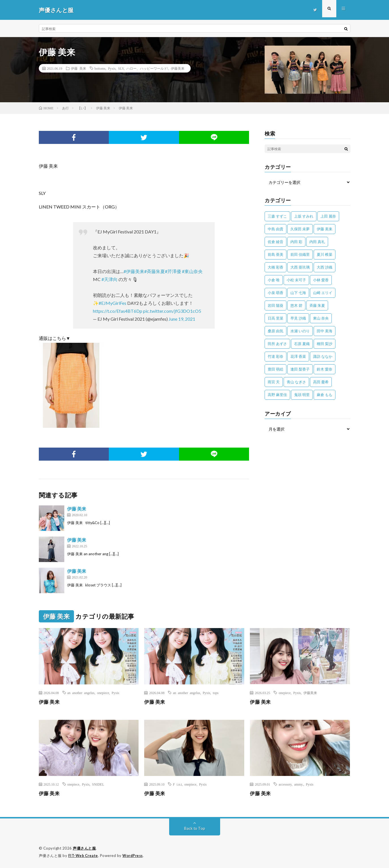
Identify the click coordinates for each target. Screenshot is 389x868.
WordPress (134, 855)
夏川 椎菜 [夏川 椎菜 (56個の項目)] (325, 254)
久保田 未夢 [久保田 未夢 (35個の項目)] (300, 229)
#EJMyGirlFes (112, 303)
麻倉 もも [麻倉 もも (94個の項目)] (325, 395)
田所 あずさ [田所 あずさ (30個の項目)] (277, 344)
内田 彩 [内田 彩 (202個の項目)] (296, 242)
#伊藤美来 (134, 271)
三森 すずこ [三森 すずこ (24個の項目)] (277, 216)
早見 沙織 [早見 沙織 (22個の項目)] (298, 318)
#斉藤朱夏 (155, 271)
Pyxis (112, 68)
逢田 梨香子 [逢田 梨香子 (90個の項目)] (300, 369)
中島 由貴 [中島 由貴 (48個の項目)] (276, 229)
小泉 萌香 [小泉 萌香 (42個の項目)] (276, 293)
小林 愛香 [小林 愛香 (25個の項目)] (321, 280)
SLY (121, 68)
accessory (285, 784)
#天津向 (110, 279)
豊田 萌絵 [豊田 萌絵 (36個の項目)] (276, 369)
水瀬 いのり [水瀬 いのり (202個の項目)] (300, 331)
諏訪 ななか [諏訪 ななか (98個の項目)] (323, 356)
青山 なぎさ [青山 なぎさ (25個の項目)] (296, 382)
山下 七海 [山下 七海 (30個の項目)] (298, 293)
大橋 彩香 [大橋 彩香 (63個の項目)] (276, 267)
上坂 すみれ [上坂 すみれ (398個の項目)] (304, 216)
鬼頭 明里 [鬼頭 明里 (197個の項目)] (302, 395)
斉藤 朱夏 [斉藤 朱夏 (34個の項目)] (317, 305)
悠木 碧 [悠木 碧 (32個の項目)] (296, 305)
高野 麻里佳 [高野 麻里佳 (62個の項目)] (277, 395)
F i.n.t (177, 784)
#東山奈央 (192, 271)
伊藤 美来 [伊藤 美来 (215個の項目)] (325, 229)
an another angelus (81, 693)
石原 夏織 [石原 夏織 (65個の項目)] (302, 344)
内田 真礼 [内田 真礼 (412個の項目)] (317, 242)
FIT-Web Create (84, 855)
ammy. (299, 784)
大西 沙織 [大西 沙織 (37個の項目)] (325, 267)
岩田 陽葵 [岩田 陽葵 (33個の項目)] (276, 305)
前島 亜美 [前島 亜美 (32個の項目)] (276, 254)
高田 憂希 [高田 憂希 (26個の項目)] (321, 382)
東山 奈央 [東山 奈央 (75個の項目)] (321, 318)
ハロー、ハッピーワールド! (147, 68)
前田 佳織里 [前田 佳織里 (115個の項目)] (300, 254)
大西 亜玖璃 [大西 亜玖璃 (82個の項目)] (300, 267)
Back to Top (194, 828)
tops (216, 693)
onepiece (103, 693)
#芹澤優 (173, 271)
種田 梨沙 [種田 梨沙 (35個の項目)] (325, 344)
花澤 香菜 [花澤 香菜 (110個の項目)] (298, 356)
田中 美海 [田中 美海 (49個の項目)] (325, 331)
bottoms (100, 68)
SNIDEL (98, 784)
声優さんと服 (84, 848)
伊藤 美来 (78, 68)
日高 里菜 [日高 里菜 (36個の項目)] (276, 318)
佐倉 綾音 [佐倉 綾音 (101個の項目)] (276, 242)
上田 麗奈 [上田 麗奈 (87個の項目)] (328, 216)
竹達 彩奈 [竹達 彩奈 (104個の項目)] (276, 356)
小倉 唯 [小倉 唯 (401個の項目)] (274, 280)
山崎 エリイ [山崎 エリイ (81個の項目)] (323, 293)
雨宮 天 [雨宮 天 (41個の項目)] (274, 382)
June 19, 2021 (182, 319)
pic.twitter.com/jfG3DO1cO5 (172, 311)
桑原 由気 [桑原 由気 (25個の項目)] (276, 331)
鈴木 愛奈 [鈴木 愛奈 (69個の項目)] (325, 369)
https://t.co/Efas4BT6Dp (118, 311)
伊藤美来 (178, 68)
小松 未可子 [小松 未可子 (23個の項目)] (296, 280)
